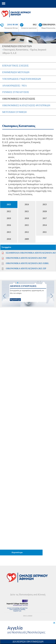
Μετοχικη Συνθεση (14, 112)
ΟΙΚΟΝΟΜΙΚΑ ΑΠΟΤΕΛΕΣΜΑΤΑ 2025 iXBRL (27, 263)
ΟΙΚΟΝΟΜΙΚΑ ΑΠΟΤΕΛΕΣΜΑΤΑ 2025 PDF (26, 258)
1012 (34, 25)
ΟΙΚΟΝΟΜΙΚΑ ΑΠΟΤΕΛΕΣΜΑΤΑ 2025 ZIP (26, 269)
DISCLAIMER (28, 616)
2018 (27, 218)
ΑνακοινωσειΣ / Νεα (15, 86)
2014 (45, 225)
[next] (52, 296)
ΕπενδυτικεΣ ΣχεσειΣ (15, 66)
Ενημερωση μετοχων (16, 72)
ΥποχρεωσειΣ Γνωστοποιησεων (22, 79)
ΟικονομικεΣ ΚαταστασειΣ (19, 99)
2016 (9, 225)
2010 (9, 239)
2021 (27, 211)
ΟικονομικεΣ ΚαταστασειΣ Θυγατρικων (26, 105)
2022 (9, 211)
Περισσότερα (15, 300)
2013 (9, 232)
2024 (27, 204)
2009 (27, 239)
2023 (45, 204)
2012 (27, 232)
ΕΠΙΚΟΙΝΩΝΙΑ (48, 25)
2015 (27, 225)
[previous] (4, 296)
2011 (45, 232)
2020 (45, 211)
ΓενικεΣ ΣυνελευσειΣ (16, 92)
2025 (9, 204)
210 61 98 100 (12, 25)
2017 (45, 218)
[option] (28, 294)
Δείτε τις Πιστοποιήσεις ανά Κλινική (28, 595)
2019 (9, 218)
